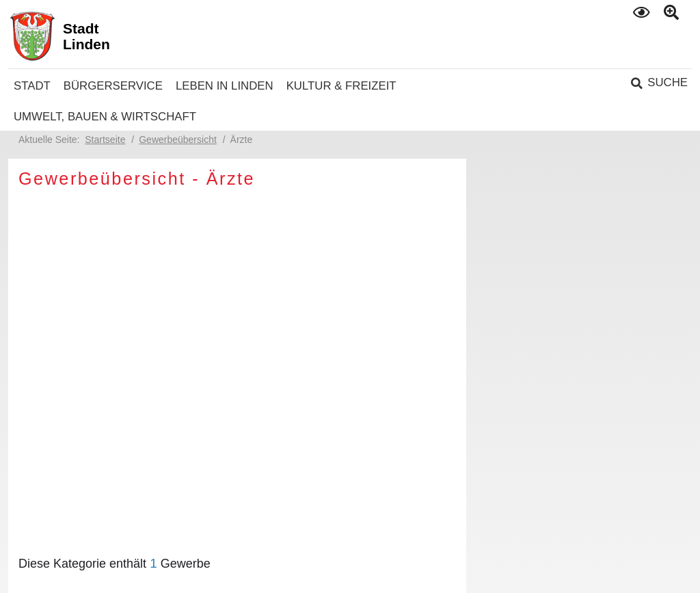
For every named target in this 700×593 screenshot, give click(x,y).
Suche (668, 82)
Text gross (673, 13)
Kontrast (643, 12)
